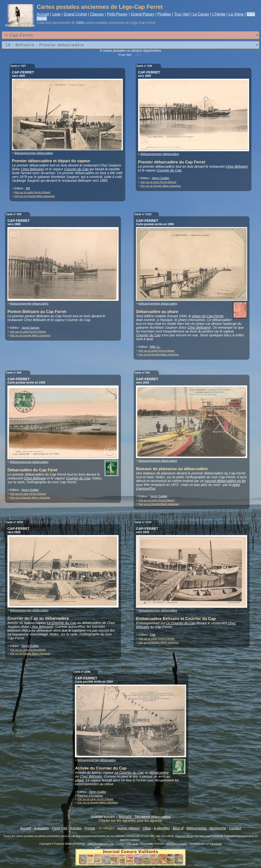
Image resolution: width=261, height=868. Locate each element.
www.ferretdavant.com (101, 844)
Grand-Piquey (143, 14)
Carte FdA (60, 828)
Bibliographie (196, 828)
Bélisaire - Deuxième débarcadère (145, 817)
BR (28, 188)
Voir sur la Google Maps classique (34, 196)
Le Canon (201, 14)
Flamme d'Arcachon (90, 796)
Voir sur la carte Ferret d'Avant (32, 192)
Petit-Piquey (117, 14)
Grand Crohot (75, 14)
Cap (153, 635)
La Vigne (236, 14)
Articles (76, 828)
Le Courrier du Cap (62, 623)
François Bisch (184, 836)
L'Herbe (219, 14)
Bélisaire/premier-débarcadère (34, 153)
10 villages (106, 828)
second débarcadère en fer (225, 481)
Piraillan (164, 14)
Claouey (97, 14)
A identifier (162, 828)
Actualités (41, 828)
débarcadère (159, 773)
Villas (147, 828)
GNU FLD (132, 844)
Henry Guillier (161, 178)
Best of (178, 828)
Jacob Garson (30, 328)
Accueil (43, 14)
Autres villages (129, 828)
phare (79, 780)
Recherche (218, 828)
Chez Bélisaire (32, 169)
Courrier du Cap (76, 169)
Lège (56, 14)
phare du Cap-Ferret (208, 316)
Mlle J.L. (155, 347)
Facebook (216, 844)
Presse (90, 828)
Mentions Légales (177, 844)
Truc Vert (182, 14)
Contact (235, 828)
